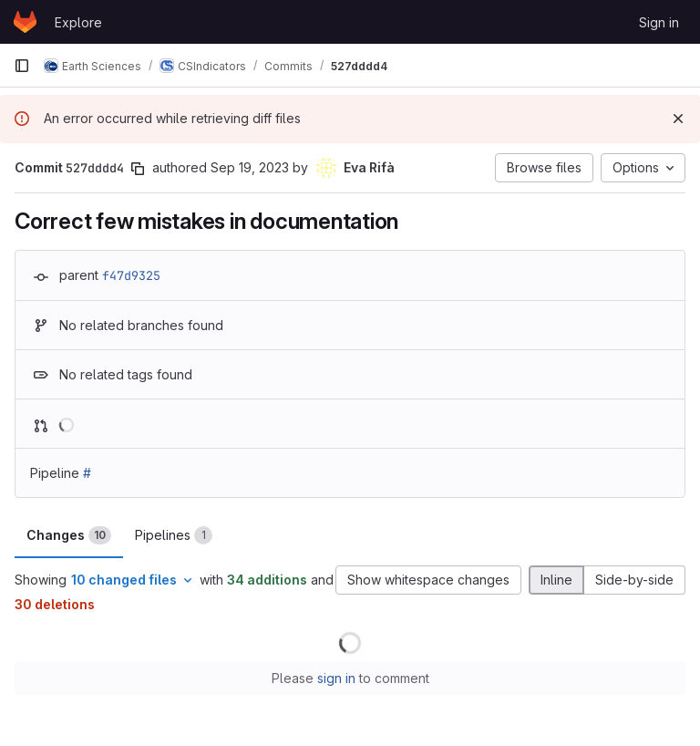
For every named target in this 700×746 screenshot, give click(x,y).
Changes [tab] (69, 535)
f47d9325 (131, 275)
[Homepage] (25, 22)
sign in (336, 678)
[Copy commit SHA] (138, 169)
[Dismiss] (678, 119)
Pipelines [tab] (174, 535)
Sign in (659, 22)
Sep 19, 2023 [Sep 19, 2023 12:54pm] (250, 167)
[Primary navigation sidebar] (22, 66)
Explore (78, 22)
